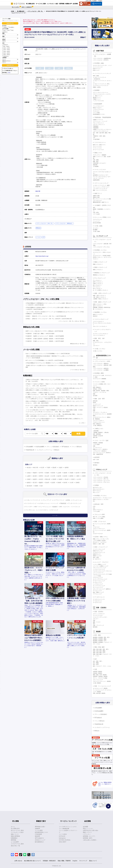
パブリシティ (87, 834)
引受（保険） (96, 160)
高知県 (47, 483)
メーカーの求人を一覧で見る (77, 370)
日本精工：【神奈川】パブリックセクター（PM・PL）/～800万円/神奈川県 (46, 316)
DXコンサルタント (98, 289)
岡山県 (67, 479)
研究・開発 (98, 635)
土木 (94, 138)
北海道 (29, 473)
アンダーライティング (75, 503)
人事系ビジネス (99, 429)
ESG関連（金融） (100, 63)
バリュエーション (77, 500)
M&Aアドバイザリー (98, 314)
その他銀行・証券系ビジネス (103, 205)
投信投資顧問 (98, 104)
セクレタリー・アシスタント (100, 412)
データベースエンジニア (99, 581)
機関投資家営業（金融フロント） (101, 202)
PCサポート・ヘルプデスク (100, 542)
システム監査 (96, 444)
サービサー (96, 228)
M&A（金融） (96, 76)
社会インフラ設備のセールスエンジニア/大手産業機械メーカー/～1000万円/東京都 (48, 354)
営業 (94, 620)
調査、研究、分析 (99, 338)
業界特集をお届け (40, 827)
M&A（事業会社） (97, 424)
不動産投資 (63, 503)
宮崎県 (78, 483)
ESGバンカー (96, 70)
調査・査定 (96, 162)
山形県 (59, 473)
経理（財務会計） (97, 387)
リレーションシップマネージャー (101, 187)
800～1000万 (6, 46)
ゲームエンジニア (97, 591)
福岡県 (67, 468)
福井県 (59, 476)
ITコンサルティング (100, 278)
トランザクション (30, 510)
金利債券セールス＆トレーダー (101, 175)
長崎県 (59, 483)
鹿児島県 (29, 486)
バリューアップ (47, 500)
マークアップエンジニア (99, 549)
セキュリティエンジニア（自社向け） (102, 453)
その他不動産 (96, 139)
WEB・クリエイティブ (101, 547)
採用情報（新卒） (88, 838)
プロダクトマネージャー (99, 422)
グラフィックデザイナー (99, 614)
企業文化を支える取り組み (91, 830)
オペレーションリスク (98, 150)
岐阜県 (65, 476)
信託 (94, 208)
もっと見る (82, 423)
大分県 (71, 483)
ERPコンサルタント (98, 282)
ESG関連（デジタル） (101, 496)
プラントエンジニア (98, 680)
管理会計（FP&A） (98, 389)
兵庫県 (84, 476)
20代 (4, 30)
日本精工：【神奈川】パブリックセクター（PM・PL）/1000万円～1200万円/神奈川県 (49, 319)
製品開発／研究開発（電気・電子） (102, 637)
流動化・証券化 (97, 87)
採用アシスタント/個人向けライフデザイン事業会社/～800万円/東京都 (44, 331)
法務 (94, 446)
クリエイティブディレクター (100, 617)
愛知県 (54, 468)
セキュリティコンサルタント (100, 326)
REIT (36, 507)
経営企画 (95, 401)
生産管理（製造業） (98, 672)
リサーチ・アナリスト (98, 178)
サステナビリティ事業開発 (100, 379)
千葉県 (48, 468)
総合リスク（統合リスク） (100, 145)
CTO (94, 506)
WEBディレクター (97, 556)
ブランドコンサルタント (99, 335)
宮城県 (47, 473)
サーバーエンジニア (98, 587)
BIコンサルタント (97, 285)
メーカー (38, 237)
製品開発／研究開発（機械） (100, 639)
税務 (94, 394)
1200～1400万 (6, 50)
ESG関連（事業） (100, 373)
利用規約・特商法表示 (49, 861)
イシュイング (96, 221)
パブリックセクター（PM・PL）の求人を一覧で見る (71, 321)
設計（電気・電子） (98, 661)
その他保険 (96, 166)
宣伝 (94, 624)
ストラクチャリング (31, 503)
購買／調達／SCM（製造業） (100, 675)
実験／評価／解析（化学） (100, 653)
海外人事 (95, 437)
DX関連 (96, 485)
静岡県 (71, 476)
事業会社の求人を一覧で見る (77, 344)
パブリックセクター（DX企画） (101, 477)
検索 (78, 434)
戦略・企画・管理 (99, 399)
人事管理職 (96, 431)
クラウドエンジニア (98, 578)
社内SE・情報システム (101, 537)
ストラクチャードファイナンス (101, 86)
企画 (94, 409)
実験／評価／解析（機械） (100, 651)
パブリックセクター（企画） (103, 361)
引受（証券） (96, 212)
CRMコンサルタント (98, 284)
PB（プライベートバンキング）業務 (102, 199)
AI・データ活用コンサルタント (101, 290)
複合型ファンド (97, 97)
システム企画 (96, 511)
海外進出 (97, 463)
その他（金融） (99, 226)
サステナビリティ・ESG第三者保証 (102, 256)
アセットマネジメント (98, 123)
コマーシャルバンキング (101, 183)
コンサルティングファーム (44, 450)
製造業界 (37, 836)
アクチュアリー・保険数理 (100, 155)
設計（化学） (96, 665)
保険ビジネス (98, 153)
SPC (61, 507)
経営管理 (97, 457)
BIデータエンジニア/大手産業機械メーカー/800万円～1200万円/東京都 (44, 360)
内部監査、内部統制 (98, 443)
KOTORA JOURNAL (65, 840)
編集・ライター (97, 622)
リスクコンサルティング (101, 319)
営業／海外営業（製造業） (100, 693)
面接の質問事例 (15, 836)
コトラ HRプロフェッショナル (68, 827)
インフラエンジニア (98, 584)
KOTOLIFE (62, 836)
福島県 (65, 473)
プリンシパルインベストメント (101, 93)
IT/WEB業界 (38, 834)
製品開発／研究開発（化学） (100, 641)
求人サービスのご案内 (17, 830)
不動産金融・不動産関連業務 (103, 117)
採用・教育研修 (97, 434)
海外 (42, 486)
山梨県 (29, 476)
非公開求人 (11, 27)
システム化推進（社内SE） (100, 541)
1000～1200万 (6, 48)
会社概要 (85, 827)
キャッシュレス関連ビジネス (103, 217)
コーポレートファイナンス (33, 500)
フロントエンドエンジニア (100, 568)
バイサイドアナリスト (98, 109)
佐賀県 (53, 483)
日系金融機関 (29, 447)
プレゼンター (96, 111)
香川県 (35, 483)
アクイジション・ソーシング (100, 121)
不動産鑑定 (96, 126)
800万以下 (5, 45)
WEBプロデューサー (98, 551)
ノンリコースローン (43, 510)
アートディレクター (98, 615)
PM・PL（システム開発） (99, 517)
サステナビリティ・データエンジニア (102, 498)
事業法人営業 (96, 197)
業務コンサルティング (101, 267)
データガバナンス (97, 601)
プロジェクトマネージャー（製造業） (102, 681)
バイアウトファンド (59, 500)
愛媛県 (41, 483)
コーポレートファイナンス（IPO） (102, 84)
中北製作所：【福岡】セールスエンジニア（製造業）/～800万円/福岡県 (45, 336)
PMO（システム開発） (99, 518)
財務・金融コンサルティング (103, 302)
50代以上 (5, 32)
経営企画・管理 (99, 504)
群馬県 (84, 473)
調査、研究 (96, 341)
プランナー (96, 619)
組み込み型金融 (97, 223)
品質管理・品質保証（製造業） (101, 676)
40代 (12, 30)
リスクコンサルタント (98, 321)
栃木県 (78, 473)
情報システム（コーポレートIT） (101, 539)
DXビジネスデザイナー (99, 489)
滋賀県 (35, 479)
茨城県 (71, 473)
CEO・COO (96, 460)
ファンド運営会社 (77, 447)
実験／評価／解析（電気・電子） (101, 649)
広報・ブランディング (98, 625)
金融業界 (37, 829)
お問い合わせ (18, 861)
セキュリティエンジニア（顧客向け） (102, 589)
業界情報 (13, 840)
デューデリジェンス (45, 507)
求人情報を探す (21, 11)
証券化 (68, 500)
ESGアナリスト (97, 69)
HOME (13, 11)
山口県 (79, 479)
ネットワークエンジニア (99, 586)
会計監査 (95, 396)
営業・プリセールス (100, 521)
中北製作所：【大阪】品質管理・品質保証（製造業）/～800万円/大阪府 (45, 339)
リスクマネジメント (100, 142)
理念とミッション (88, 829)
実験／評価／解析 (99, 647)
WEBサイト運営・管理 (99, 544)
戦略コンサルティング (101, 262)
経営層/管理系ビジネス (41, 832)
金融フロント (98, 193)
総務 (94, 411)
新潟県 (35, 476)
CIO (94, 508)
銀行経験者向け (39, 842)
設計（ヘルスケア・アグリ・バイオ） (102, 666)
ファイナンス (76, 507)
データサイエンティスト (99, 599)
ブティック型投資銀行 (53, 447)
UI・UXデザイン (97, 559)
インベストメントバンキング (103, 73)
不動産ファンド (97, 99)
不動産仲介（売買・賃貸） (100, 136)
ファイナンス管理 (99, 382)
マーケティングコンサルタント (101, 334)
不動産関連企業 (30, 450)
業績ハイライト (87, 832)
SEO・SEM (96, 557)
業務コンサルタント (98, 270)
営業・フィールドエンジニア (103, 686)
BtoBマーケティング (98, 406)
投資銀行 (55, 507)
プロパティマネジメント (99, 125)
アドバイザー (29, 507)
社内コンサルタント (98, 510)
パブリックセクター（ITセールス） (102, 482)
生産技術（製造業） (98, 673)
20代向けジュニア (40, 840)
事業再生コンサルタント (99, 275)
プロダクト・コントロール (100, 392)
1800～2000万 (6, 55)
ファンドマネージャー (98, 106)
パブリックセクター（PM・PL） (35, 11)
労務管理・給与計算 (98, 436)
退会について (93, 861)
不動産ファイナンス (98, 120)
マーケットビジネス (100, 170)
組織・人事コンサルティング (103, 293)
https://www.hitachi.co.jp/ (42, 256)
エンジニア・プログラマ (101, 562)
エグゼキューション (44, 503)
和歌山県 (48, 479)
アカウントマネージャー (99, 529)
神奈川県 (38, 191)
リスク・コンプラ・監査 (101, 441)
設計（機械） (96, 663)
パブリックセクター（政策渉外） (101, 368)
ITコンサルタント (97, 280)
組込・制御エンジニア (98, 592)
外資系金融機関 (40, 447)
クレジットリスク (97, 146)
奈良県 (41, 479)
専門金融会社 (65, 447)
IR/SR (94, 403)
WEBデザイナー (97, 554)
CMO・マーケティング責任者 (100, 407)
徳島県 (29, 483)
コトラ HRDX (63, 834)
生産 (96, 669)
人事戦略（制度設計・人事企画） (101, 432)
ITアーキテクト (97, 287)
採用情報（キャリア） (89, 836)
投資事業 (97, 90)
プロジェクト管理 (99, 514)
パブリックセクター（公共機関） (101, 370)
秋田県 (53, 473)
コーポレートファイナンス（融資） (102, 185)
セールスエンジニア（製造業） (101, 688)
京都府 (29, 479)
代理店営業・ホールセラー (100, 163)
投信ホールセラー (97, 108)
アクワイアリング (97, 219)
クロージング (54, 510)
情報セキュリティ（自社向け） (101, 449)
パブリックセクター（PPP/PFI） (101, 60)
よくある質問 (15, 842)
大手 (43, 237)
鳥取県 (54, 479)
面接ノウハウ (15, 834)
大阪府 (61, 468)
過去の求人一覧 (15, 846)
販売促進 (95, 627)
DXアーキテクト (97, 491)
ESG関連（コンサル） (101, 250)
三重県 (78, 476)
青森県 (35, 473)
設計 (96, 659)
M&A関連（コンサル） (101, 312)
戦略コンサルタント (98, 264)
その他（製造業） (97, 683)
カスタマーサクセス (98, 534)
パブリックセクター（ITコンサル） (102, 247)
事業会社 (38, 228)
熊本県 (65, 483)
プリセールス (96, 527)
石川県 (53, 476)
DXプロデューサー (98, 488)
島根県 (61, 479)
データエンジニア (97, 582)
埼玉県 (42, 468)
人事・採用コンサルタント (100, 297)
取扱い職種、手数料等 (64, 861)
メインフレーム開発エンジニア (101, 566)
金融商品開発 (96, 180)
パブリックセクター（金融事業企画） (102, 58)
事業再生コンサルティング (102, 273)
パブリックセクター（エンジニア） (102, 481)
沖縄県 (36, 486)
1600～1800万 (6, 53)
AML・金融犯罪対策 (98, 454)
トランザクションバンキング (100, 189)
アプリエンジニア (97, 594)
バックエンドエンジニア (99, 569)
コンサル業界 (39, 830)
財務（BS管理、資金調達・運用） (101, 391)
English (100, 1)
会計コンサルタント (98, 306)
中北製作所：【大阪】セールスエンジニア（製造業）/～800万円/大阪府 (45, 341)
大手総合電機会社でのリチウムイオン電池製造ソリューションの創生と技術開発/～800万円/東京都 (52, 363)
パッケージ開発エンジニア (100, 564)
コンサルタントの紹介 (17, 832)
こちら (9, 73)
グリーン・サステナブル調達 (100, 678)
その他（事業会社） (98, 425)
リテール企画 (96, 214)
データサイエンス (99, 597)
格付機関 (95, 230)
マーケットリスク (97, 148)
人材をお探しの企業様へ (91, 1)
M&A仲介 (95, 316)
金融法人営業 (96, 196)
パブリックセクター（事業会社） (64, 223)
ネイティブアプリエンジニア (100, 579)
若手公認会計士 (39, 838)
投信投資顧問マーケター (99, 114)
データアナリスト (97, 603)
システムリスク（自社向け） (100, 451)
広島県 (73, 479)
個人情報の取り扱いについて (32, 861)
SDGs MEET (63, 842)
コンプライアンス (97, 448)
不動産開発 (96, 128)
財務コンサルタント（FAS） (100, 304)
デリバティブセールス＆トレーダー (102, 177)
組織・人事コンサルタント (100, 296)
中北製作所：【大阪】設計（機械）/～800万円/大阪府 (40, 334)
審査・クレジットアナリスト (100, 190)
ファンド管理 (96, 113)
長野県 (41, 476)
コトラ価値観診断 (64, 829)
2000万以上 (5, 56)
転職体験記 (14, 838)
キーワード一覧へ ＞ (55, 516)
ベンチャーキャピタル (98, 101)
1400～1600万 (6, 51)
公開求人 (5, 27)
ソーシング (55, 503)
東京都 (29, 468)
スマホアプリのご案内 (17, 844)
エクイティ (67, 507)
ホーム (13, 827)
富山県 (47, 476)
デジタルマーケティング (99, 553)
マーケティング (97, 404)
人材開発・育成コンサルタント (101, 299)
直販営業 (95, 165)
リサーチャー (96, 346)
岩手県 (41, 473)
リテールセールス (97, 201)
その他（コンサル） (100, 349)
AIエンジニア (96, 492)
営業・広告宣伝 (99, 612)
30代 (8, 30)
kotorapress (62, 838)
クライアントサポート (98, 421)
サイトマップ (83, 861)
